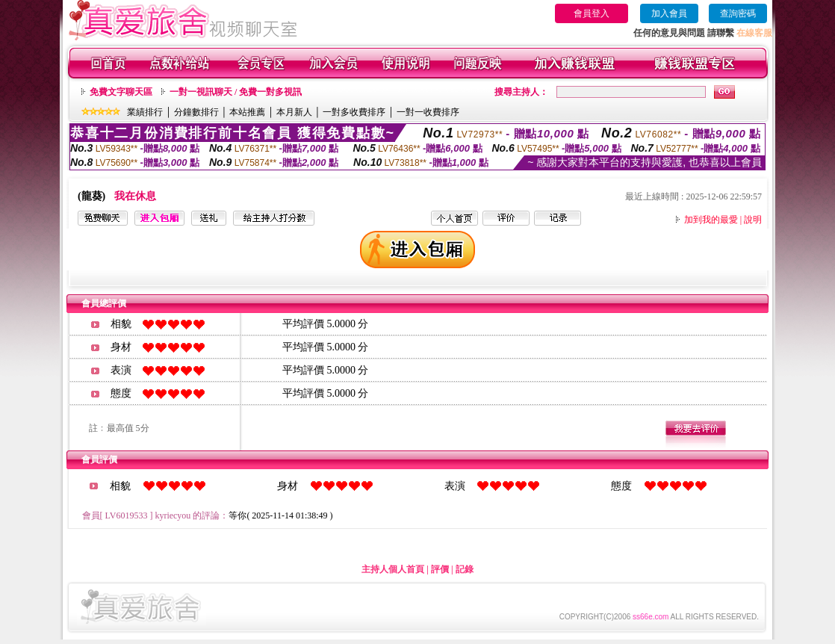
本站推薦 (247, 112)
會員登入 (592, 13)
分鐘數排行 (196, 112)
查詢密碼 (738, 13)
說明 (753, 220)
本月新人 (294, 112)
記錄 (465, 569)
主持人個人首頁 (393, 569)
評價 (440, 569)
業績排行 (145, 112)
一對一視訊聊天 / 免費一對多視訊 (236, 92)
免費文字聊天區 (121, 92)
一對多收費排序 (354, 112)
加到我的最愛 (711, 220)
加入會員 (669, 13)
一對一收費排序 (428, 112)
